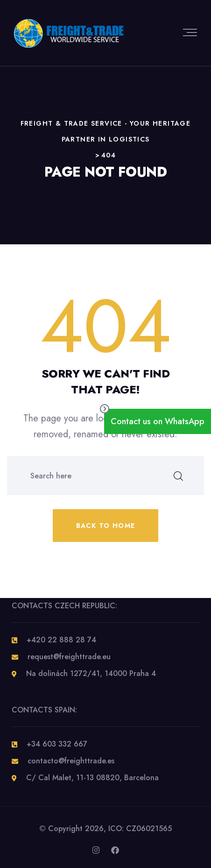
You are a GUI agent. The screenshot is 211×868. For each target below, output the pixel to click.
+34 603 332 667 (57, 744)
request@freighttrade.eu (69, 657)
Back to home (106, 526)
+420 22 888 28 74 (61, 640)
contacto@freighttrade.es (71, 761)
